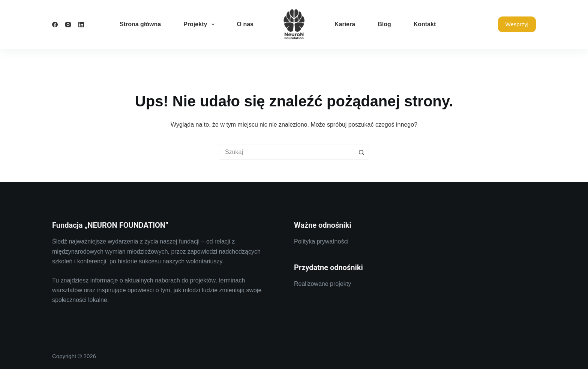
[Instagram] (68, 25)
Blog (384, 24)
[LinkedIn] (81, 25)
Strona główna (140, 24)
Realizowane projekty (322, 284)
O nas (245, 24)
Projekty (200, 24)
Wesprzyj (517, 24)
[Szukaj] (488, 25)
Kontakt (425, 24)
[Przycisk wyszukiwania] (361, 152)
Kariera (345, 24)
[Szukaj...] (286, 152)
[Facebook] (55, 25)
